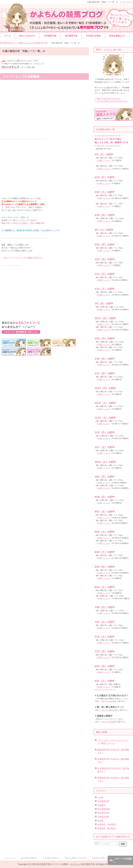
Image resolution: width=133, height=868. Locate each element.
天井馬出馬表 (103, 817)
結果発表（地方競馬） (107, 828)
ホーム (7, 36)
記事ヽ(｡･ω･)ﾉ (104, 160)
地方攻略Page (104, 809)
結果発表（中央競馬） (107, 824)
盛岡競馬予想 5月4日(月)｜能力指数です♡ (113, 779)
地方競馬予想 (71, 36)
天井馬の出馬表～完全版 (102, 858)
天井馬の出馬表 (93, 36)
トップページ (10, 858)
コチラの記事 (109, 701)
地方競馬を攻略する (29, 858)
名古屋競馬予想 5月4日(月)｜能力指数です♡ (113, 770)
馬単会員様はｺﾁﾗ (117, 36)
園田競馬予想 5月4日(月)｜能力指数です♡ (113, 751)
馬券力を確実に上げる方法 (76, 858)
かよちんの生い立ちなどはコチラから (112, 101)
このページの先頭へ (123, 860)
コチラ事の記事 (110, 710)
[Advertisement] (44, 293)
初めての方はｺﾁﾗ (27, 36)
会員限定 (101, 805)
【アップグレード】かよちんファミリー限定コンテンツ (113, 742)
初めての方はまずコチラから (109, 98)
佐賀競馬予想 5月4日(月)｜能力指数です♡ (113, 760)
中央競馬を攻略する (51, 858)
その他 (100, 797)
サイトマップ (128, 2)
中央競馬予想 (50, 36)
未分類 (100, 821)
